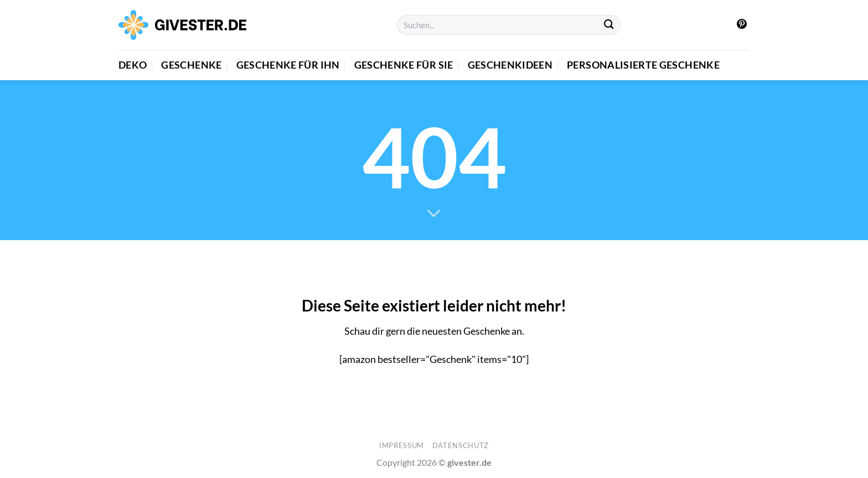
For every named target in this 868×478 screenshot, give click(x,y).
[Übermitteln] (609, 25)
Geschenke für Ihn (288, 65)
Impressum (402, 445)
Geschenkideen (510, 65)
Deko (133, 65)
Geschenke (191, 65)
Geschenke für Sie (404, 65)
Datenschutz (461, 445)
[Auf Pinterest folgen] (742, 25)
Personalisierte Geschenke (643, 65)
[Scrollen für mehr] (434, 214)
